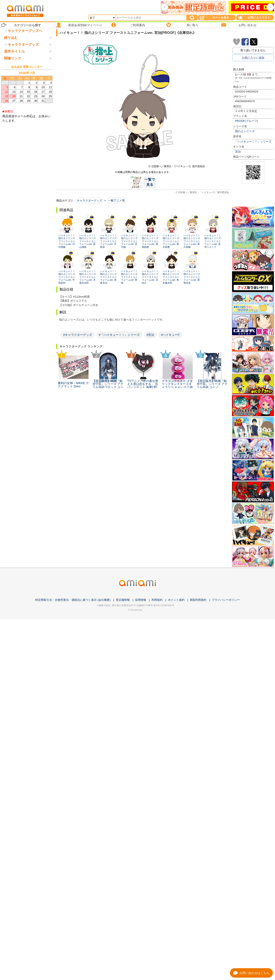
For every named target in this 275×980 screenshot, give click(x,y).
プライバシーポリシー (226, 600)
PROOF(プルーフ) (246, 121)
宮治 (238, 152)
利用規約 (157, 600)
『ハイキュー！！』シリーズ (253, 142)
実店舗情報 (123, 600)
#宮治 (150, 335)
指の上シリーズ (245, 131)
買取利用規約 (198, 600)
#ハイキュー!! (170, 335)
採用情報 (141, 600)
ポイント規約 (176, 600)
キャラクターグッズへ (25, 31)
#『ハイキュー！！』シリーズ (119, 335)
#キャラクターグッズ (78, 335)
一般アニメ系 (116, 201)
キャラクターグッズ (89, 201)
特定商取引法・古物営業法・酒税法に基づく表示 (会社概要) (73, 600)
